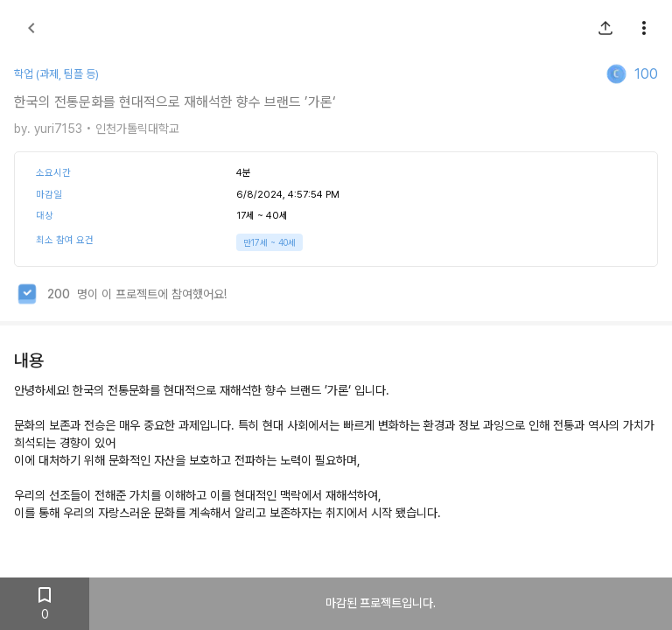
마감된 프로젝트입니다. (381, 604)
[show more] (644, 28)
